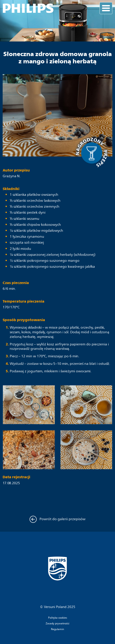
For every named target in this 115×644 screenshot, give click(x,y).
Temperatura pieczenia (24, 301)
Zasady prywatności (57, 624)
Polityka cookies (58, 618)
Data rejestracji (16, 477)
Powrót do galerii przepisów (58, 519)
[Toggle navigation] (106, 8)
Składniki (11, 189)
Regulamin (57, 629)
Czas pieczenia (16, 283)
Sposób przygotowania (24, 320)
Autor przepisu (16, 170)
